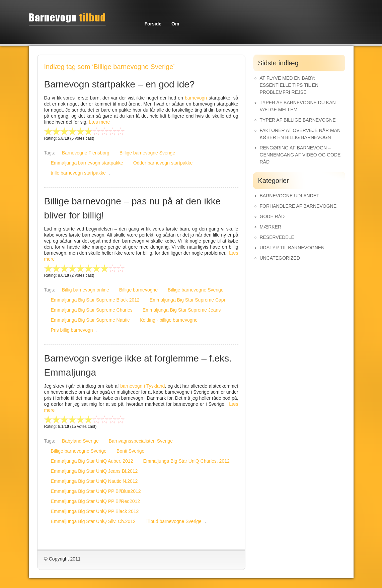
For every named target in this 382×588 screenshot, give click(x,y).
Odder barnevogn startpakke (163, 163)
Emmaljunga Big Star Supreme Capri (188, 300)
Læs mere (99, 122)
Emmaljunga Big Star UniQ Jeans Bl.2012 (94, 471)
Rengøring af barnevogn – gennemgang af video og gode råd (300, 155)
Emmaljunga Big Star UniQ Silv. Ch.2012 (93, 521)
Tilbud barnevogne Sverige (174, 521)
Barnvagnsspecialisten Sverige (141, 441)
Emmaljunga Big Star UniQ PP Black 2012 (95, 511)
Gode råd (272, 216)
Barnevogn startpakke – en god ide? (120, 84)
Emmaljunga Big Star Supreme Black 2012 (95, 300)
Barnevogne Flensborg (86, 153)
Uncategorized (280, 258)
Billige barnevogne (138, 290)
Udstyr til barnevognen (292, 248)
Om (175, 24)
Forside (153, 24)
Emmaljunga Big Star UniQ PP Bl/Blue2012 (96, 491)
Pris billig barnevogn (72, 330)
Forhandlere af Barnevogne (298, 206)
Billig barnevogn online (86, 290)
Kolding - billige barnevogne (169, 320)
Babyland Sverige (80, 441)
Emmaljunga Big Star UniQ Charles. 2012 (186, 461)
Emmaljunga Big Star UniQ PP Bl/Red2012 (96, 501)
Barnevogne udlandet (290, 196)
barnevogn (197, 98)
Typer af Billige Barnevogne (298, 120)
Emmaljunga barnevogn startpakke (87, 163)
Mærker (271, 227)
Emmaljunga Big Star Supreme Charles (92, 310)
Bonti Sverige (130, 451)
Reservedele (277, 237)
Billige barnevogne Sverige (147, 153)
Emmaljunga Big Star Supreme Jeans (182, 310)
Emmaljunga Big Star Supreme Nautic (90, 320)
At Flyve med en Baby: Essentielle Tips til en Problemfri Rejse (289, 85)
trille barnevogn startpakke (78, 173)
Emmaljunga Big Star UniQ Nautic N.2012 (94, 481)
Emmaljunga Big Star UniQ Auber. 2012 (92, 461)
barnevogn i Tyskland (142, 386)
